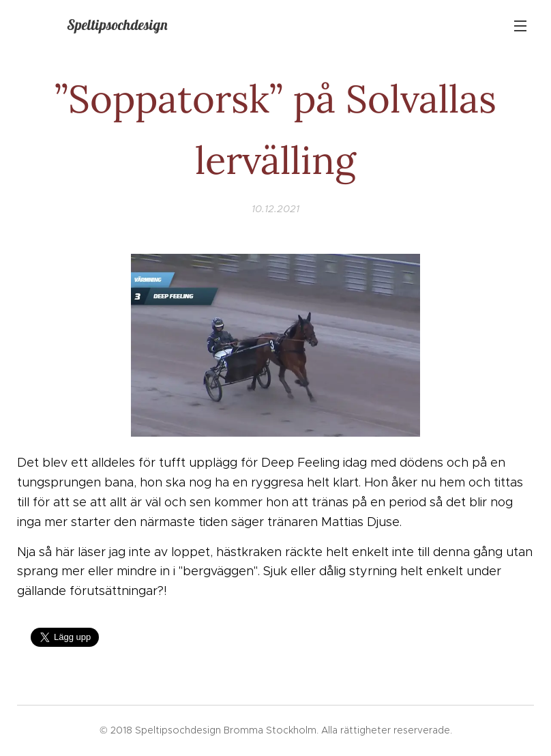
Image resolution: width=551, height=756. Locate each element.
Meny (520, 26)
